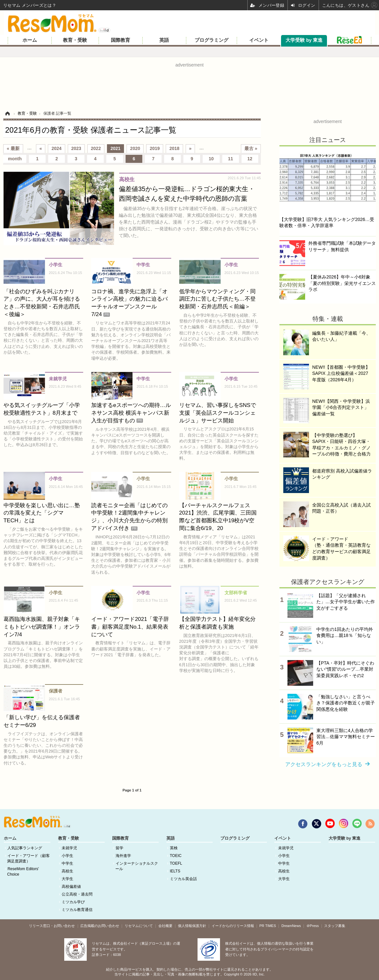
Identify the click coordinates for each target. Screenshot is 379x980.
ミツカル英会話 (183, 879)
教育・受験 (75, 40)
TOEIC (176, 856)
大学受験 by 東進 (304, 40)
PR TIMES (268, 926)
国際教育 (120, 40)
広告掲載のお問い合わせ (100, 926)
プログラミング (212, 40)
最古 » (251, 148)
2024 (56, 148)
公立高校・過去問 (77, 894)
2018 (174, 148)
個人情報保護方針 (192, 926)
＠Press (313, 926)
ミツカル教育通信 (77, 910)
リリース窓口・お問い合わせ (52, 926)
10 (211, 159)
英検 (174, 848)
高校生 (67, 871)
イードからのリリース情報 (233, 926)
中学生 (67, 863)
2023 (76, 148)
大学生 (67, 879)
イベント (259, 40)
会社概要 (165, 926)
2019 (155, 148)
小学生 (67, 856)
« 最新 (13, 148)
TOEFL (176, 863)
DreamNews (291, 926)
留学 (119, 848)
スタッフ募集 (335, 926)
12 (250, 159)
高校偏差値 (71, 887)
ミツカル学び (73, 902)
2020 (135, 148)
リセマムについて (139, 926)
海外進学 (123, 856)
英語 (164, 40)
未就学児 (69, 848)
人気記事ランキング (25, 848)
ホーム (30, 40)
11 (231, 159)
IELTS (175, 871)
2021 (115, 148)
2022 (96, 148)
